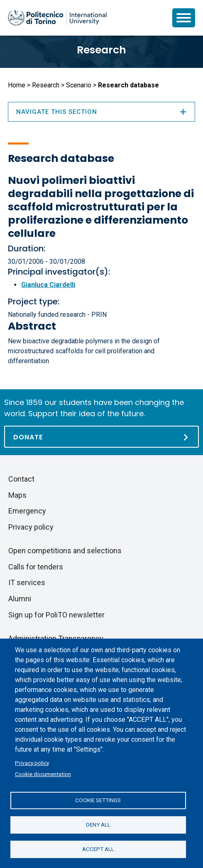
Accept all (98, 849)
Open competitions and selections (65, 551)
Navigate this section (101, 112)
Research (101, 50)
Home (17, 85)
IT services (27, 582)
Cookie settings (98, 800)
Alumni (20, 599)
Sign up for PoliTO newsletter (56, 615)
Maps (17, 495)
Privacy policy (32, 763)
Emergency (27, 511)
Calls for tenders (36, 567)
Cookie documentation (43, 774)
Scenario (79, 85)
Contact (21, 479)
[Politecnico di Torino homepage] (57, 18)
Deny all (98, 825)
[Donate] (101, 437)
